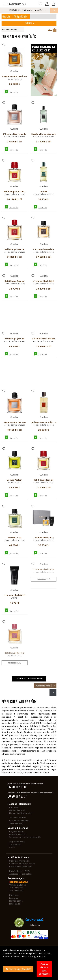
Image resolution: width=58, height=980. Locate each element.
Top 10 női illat (16, 888)
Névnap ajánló (16, 901)
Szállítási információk (19, 861)
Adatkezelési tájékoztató (20, 874)
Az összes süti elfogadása (18, 969)
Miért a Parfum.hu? (18, 834)
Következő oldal (46, 686)
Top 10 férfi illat (16, 891)
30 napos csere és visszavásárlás (25, 837)
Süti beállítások (16, 823)
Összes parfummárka (19, 821)
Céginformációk (17, 831)
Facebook (14, 895)
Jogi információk (17, 842)
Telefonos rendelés (18, 818)
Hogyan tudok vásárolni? (21, 813)
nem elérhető (43, 579)
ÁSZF (12, 847)
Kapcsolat (14, 807)
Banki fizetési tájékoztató (21, 867)
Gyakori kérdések (17, 810)
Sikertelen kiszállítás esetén (22, 864)
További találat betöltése (29, 679)
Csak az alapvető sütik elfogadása (44, 969)
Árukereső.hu (35, 925)
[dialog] (29, 963)
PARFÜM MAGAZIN (18, 882)
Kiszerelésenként (50, 30)
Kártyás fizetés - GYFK (20, 871)
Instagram (14, 898)
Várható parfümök (18, 885)
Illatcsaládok (15, 904)
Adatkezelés (15, 845)
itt (35, 957)
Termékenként (55, 30)
